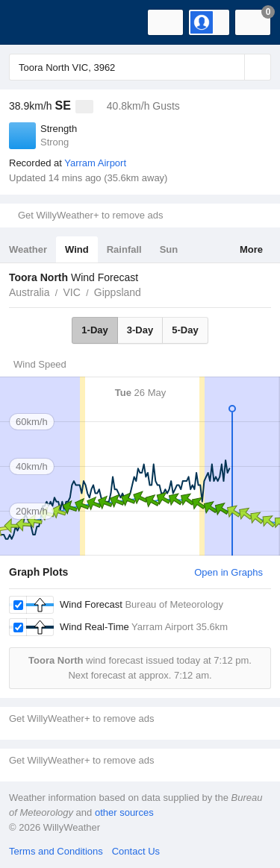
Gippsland (118, 292)
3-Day (140, 330)
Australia (29, 292)
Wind (77, 249)
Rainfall (124, 249)
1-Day (94, 330)
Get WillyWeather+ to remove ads (90, 215)
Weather (28, 249)
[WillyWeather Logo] (34, 22)
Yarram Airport (95, 163)
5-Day (185, 330)
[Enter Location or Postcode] (140, 67)
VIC (71, 292)
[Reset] (231, 67)
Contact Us (136, 851)
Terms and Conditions (56, 851)
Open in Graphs (228, 572)
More (251, 249)
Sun (169, 249)
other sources (124, 812)
